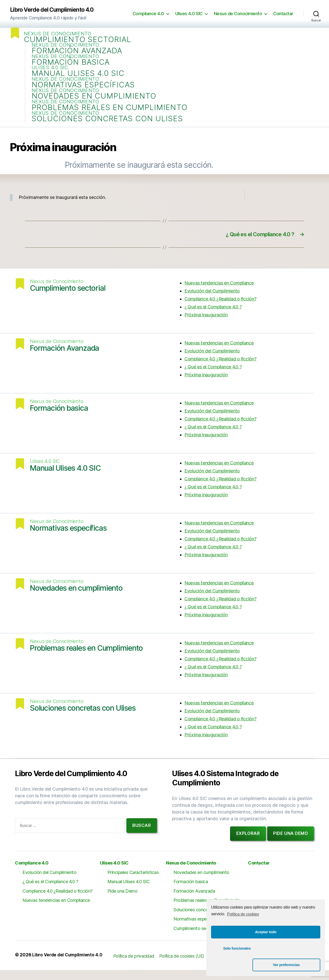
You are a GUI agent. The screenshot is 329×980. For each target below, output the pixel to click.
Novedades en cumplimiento (95, 102)
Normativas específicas (84, 89)
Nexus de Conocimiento (238, 14)
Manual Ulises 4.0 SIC (79, 77)
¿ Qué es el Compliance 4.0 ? (213, 317)
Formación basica (72, 65)
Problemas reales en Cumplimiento (111, 114)
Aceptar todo (266, 948)
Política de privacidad (137, 966)
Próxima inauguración (206, 325)
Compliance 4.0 (148, 14)
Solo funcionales (237, 965)
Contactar (283, 14)
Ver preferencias (294, 965)
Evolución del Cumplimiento (212, 301)
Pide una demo (290, 843)
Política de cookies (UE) (188, 966)
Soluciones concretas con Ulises (108, 127)
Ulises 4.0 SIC (189, 14)
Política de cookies (243, 931)
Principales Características (133, 882)
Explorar (248, 843)
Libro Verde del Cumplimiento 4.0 (55, 10)
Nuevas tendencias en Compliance (219, 293)
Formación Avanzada (78, 52)
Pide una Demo (123, 901)
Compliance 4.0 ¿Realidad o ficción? (220, 309)
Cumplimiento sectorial (79, 40)
